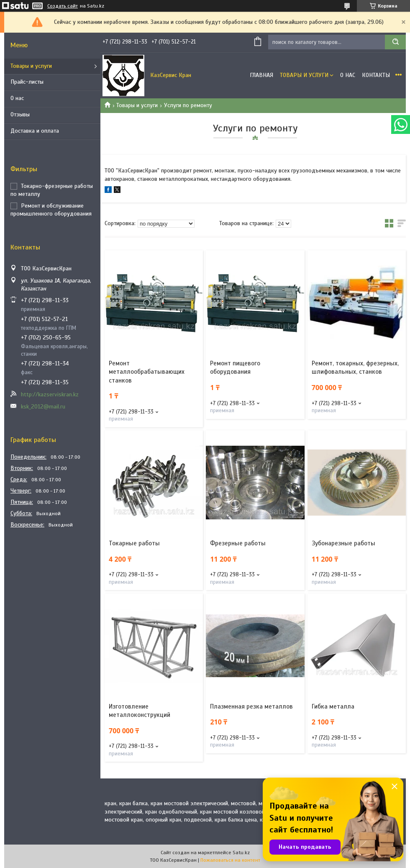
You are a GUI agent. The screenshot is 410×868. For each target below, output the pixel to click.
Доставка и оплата (35, 131)
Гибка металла (333, 706)
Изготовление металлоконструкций (140, 711)
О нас (17, 98)
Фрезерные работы (238, 543)
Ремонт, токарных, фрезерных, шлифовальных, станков (355, 367)
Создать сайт (63, 6)
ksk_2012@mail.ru (43, 407)
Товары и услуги (31, 66)
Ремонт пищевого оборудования (235, 367)
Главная (261, 75)
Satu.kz (241, 853)
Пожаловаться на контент (230, 860)
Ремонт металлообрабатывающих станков (147, 372)
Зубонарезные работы (343, 543)
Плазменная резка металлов (251, 706)
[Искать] (395, 42)
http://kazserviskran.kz (50, 394)
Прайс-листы (27, 82)
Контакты (376, 75)
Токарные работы (134, 543)
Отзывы (20, 114)
